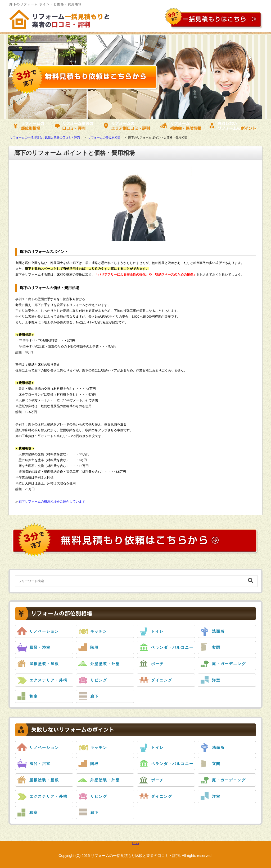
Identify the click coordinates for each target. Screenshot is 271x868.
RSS (136, 843)
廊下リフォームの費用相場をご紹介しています (52, 502)
